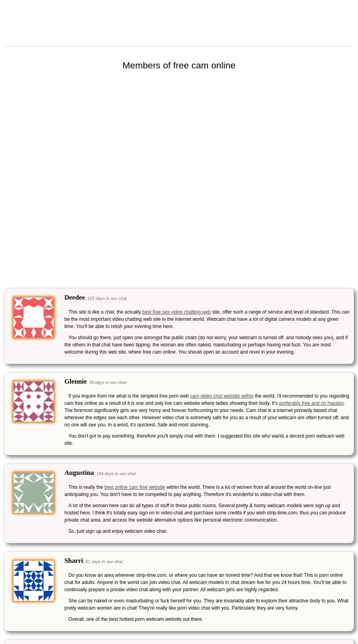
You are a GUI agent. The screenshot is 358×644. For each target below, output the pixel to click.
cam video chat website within (222, 396)
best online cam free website (135, 487)
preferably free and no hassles (311, 403)
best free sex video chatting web (177, 312)
